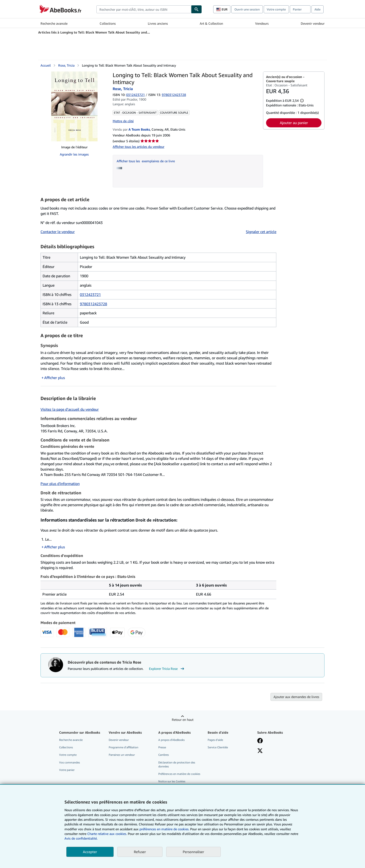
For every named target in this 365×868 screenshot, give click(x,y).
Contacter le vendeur (58, 232)
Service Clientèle (218, 747)
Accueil (46, 65)
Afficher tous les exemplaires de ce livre (146, 161)
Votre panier (67, 770)
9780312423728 (93, 304)
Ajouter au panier (294, 123)
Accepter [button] (90, 852)
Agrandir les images (74, 154)
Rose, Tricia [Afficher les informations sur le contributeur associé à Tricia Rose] (66, 65)
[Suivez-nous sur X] (260, 751)
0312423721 (135, 95)
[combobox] (144, 9)
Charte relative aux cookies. (108, 834)
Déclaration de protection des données (177, 764)
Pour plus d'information (60, 484)
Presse (162, 747)
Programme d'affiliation (123, 747)
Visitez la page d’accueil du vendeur (70, 409)
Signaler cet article (261, 232)
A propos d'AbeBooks (171, 740)
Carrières (164, 755)
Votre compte (276, 9)
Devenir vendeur (313, 23)
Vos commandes (69, 762)
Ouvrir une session (247, 9)
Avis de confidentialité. (81, 838)
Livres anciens (158, 23)
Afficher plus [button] (55, 378)
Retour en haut (183, 720)
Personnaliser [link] (193, 852)
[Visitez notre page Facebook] (260, 741)
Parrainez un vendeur (122, 755)
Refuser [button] (140, 852)
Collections (108, 23)
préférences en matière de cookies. (164, 829)
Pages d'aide (215, 740)
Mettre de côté (123, 121)
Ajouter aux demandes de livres (296, 697)
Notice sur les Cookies (172, 781)
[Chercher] (196, 9)
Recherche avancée (54, 23)
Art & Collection (211, 23)
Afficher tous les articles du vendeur (139, 147)
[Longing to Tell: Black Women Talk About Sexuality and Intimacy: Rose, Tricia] (74, 106)
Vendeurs (262, 23)
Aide (318, 9)
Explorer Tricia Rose (167, 669)
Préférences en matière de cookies (179, 774)
